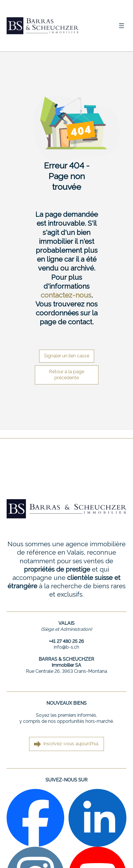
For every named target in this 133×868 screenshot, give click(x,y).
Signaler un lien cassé (67, 356)
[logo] (43, 26)
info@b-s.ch (66, 647)
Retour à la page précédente (66, 375)
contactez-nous (66, 295)
